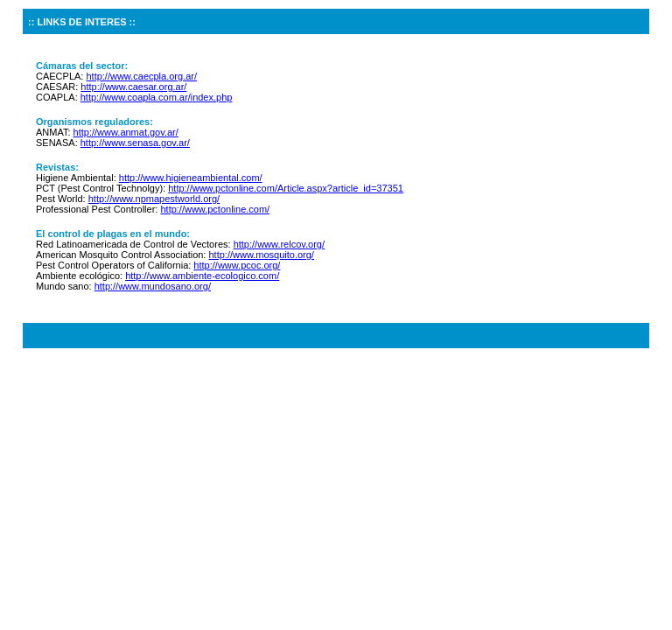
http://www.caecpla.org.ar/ (141, 76)
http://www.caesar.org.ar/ (133, 87)
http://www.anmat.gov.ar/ (126, 132)
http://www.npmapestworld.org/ (154, 199)
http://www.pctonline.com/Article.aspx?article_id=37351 (286, 188)
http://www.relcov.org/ (279, 244)
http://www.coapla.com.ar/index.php (157, 97)
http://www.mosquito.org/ (261, 255)
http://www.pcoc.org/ (237, 265)
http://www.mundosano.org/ (153, 286)
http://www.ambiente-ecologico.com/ (202, 276)
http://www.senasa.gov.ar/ (135, 143)
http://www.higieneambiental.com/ (191, 178)
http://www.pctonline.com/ (215, 209)
